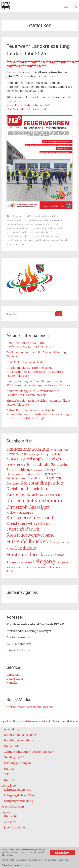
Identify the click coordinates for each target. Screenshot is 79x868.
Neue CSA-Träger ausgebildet (26, 362)
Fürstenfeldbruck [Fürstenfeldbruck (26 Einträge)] (19, 470)
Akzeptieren (63, 853)
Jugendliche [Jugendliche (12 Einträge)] (35, 478)
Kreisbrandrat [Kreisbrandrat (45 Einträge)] (20, 501)
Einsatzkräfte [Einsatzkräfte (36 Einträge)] (39, 464)
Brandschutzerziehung (19, 740)
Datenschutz (15, 679)
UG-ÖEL (9, 780)
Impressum (14, 675)
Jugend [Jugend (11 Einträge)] (40, 474)
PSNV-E (9, 769)
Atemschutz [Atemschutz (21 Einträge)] (15, 454)
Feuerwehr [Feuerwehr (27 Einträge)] (59, 465)
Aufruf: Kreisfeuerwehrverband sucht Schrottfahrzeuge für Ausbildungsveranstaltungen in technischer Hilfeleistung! (39, 414)
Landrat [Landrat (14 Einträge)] (48, 555)
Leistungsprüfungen (17, 763)
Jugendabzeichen (15, 827)
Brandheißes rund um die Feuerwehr (28, 220)
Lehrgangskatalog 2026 (19, 795)
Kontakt (12, 683)
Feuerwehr (56, 220)
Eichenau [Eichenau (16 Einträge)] (21, 465)
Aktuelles (10, 822)
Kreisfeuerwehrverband (20, 228)
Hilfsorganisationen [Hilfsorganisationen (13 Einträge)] (16, 474)
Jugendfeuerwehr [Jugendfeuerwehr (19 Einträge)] (18, 478)
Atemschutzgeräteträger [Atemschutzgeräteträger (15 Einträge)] (37, 454)
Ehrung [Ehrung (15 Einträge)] (11, 465)
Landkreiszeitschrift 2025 (22, 236)
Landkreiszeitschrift (40, 232)
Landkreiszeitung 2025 (20, 240)
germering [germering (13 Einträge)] (38, 470)
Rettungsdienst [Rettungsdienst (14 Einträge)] (15, 568)
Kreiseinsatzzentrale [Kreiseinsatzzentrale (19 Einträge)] (20, 513)
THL (7, 774)
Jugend (6, 812)
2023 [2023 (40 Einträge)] (27, 449)
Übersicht (10, 816)
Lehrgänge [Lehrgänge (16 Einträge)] (62, 562)
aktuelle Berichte (48, 217)
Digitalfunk (11, 746)
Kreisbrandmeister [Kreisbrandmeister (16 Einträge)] (50, 495)
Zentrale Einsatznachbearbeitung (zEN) (30, 752)
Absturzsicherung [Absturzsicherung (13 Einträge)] (59, 450)
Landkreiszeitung (48, 236)
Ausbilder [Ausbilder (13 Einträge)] (56, 454)
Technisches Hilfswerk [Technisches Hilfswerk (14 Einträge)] (36, 568)
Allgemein (17, 217)
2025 (34, 217)
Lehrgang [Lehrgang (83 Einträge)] (44, 562)
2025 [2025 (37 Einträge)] (46, 449)
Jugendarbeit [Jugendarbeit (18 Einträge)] (52, 474)
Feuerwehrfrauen (13, 807)
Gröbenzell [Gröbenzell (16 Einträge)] (50, 470)
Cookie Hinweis (24, 865)
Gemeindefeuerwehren (20, 224)
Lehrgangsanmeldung (19, 801)
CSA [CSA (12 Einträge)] (64, 460)
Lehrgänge (9, 786)
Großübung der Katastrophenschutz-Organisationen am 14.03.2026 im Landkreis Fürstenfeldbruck (35, 372)
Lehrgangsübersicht (17, 790)
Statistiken (19, 244)
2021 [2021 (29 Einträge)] (10, 449)
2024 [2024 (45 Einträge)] (37, 449)
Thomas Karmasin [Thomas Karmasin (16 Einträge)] (59, 567)
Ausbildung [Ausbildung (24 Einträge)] (15, 459)
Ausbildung (12, 729)
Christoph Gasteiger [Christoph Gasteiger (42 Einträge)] (43, 459)
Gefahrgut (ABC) (15, 757)
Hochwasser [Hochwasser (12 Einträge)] (31, 474)
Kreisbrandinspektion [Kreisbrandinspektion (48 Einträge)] (42, 483)
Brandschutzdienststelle (20, 735)
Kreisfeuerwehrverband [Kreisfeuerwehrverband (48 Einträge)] (30, 517)
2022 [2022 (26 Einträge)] (18, 450)
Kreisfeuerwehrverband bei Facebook (31, 707)
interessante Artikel (46, 224)
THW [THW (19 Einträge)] (10, 571)
